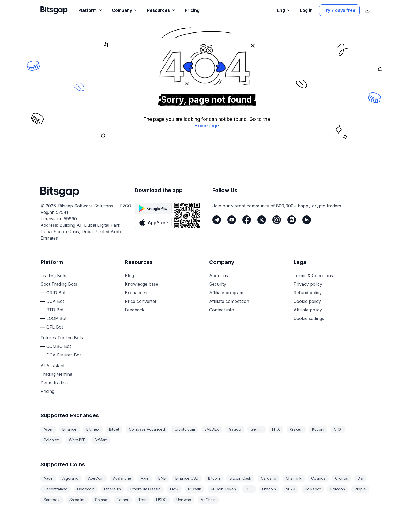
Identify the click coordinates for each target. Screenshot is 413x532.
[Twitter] (262, 220)
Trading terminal (57, 374)
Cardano (269, 478)
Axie (145, 478)
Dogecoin (86, 489)
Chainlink (294, 478)
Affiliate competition (229, 301)
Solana (101, 500)
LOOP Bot (56, 318)
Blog (129, 276)
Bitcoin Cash (240, 478)
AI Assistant (52, 366)
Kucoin (318, 429)
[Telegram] (217, 220)
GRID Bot (56, 293)
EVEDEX (212, 429)
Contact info (222, 310)
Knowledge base (142, 284)
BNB (162, 478)
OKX (338, 429)
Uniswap (184, 500)
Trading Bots (53, 276)
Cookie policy (307, 301)
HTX (276, 429)
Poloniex (51, 440)
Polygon (338, 489)
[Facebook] (247, 220)
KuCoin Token (223, 489)
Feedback (135, 310)
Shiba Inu (77, 500)
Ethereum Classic (145, 489)
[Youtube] (232, 220)
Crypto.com (185, 429)
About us (219, 276)
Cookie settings (309, 318)
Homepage (206, 126)
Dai (360, 478)
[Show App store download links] (367, 10)
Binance (70, 429)
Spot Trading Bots (59, 284)
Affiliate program (226, 293)
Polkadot (313, 489)
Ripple (360, 489)
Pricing (47, 391)
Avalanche (122, 478)
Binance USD (187, 478)
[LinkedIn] (307, 220)
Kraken (296, 429)
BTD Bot (55, 310)
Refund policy (308, 293)
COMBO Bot (59, 346)
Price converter (141, 301)
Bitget (114, 429)
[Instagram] (277, 220)
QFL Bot (55, 327)
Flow (174, 489)
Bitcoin (214, 478)
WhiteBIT (77, 440)
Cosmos (318, 478)
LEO (249, 489)
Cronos (341, 478)
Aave (48, 478)
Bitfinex (93, 429)
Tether (123, 500)
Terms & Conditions (313, 276)
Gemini (257, 429)
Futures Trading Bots (62, 338)
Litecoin (269, 489)
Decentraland (56, 489)
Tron (142, 500)
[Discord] (292, 220)
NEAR (290, 489)
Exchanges (136, 293)
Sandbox (52, 500)
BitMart (101, 440)
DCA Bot (55, 301)
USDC (161, 500)
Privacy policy (308, 284)
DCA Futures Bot (64, 355)
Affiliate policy (308, 310)
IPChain (195, 489)
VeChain (208, 500)
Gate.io (235, 429)
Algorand (70, 478)
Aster (48, 429)
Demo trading (54, 383)
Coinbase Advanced (147, 429)
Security (218, 284)
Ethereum (112, 489)
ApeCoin (96, 478)
